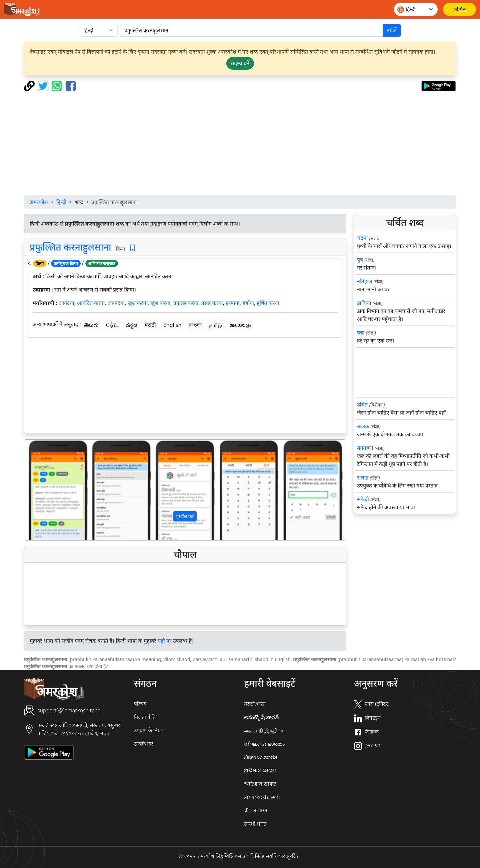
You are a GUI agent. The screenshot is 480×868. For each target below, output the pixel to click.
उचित (362, 405)
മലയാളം (240, 325)
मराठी (150, 325)
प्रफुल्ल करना (186, 303)
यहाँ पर (165, 641)
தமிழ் (215, 325)
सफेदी (363, 499)
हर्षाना (248, 303)
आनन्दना (116, 303)
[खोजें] (251, 30)
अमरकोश (39, 202)
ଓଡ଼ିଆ (112, 325)
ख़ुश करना (138, 303)
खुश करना (160, 303)
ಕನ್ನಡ (132, 325)
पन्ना (361, 333)
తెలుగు (91, 325)
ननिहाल (364, 281)
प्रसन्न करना (212, 303)
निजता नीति (145, 717)
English (172, 325)
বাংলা (195, 325)
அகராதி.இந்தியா (264, 730)
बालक (363, 426)
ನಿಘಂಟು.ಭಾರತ (261, 757)
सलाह (363, 477)
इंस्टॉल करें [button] (185, 516)
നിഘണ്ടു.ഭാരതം (264, 744)
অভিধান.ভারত (260, 784)
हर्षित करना (268, 303)
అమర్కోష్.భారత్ (261, 717)
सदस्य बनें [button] (240, 63)
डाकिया (364, 303)
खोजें (392, 30)
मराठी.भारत (255, 704)
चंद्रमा (362, 238)
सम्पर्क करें (143, 744)
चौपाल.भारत (256, 810)
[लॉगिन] (459, 9)
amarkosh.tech (262, 797)
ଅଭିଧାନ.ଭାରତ (260, 770)
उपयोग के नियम (149, 730)
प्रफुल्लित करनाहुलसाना (70, 247)
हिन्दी (61, 202)
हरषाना (232, 303)
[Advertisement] (240, 143)
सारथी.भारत (255, 824)
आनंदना (66, 303)
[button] (48, 490)
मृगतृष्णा (365, 448)
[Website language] (416, 9)
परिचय (140, 704)
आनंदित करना (91, 303)
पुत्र (360, 260)
